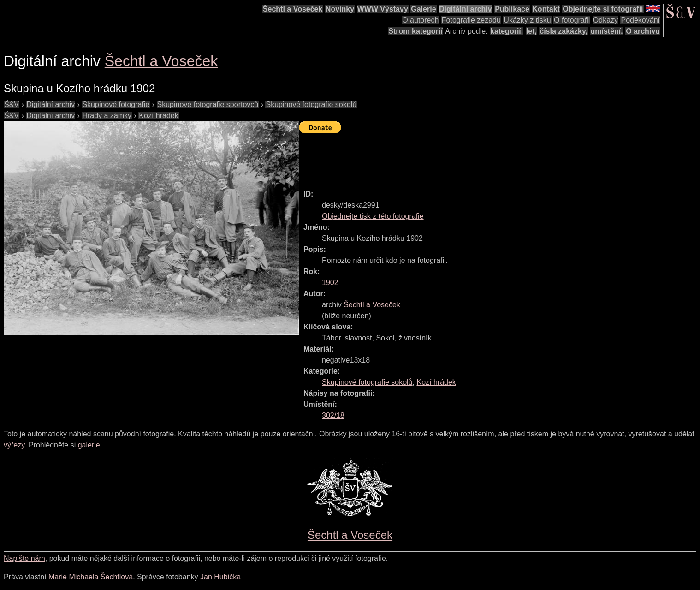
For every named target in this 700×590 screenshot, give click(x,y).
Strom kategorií (415, 31)
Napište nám (24, 558)
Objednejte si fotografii (603, 9)
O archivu (643, 31)
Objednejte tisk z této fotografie (373, 216)
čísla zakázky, (564, 31)
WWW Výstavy (383, 9)
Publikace (512, 9)
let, (531, 31)
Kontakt (546, 9)
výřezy (14, 445)
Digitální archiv (466, 9)
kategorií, (507, 31)
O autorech (420, 20)
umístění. (607, 31)
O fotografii (572, 20)
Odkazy (605, 20)
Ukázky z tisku (527, 20)
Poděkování (640, 20)
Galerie (423, 9)
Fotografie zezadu (471, 20)
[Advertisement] (467, 157)
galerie (89, 445)
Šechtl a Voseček (293, 9)
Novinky (340, 9)
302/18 (333, 415)
